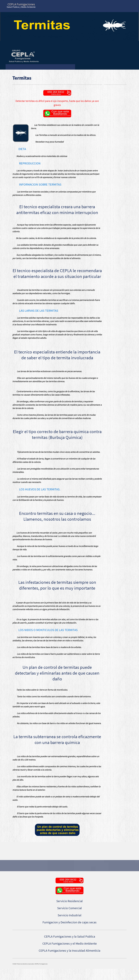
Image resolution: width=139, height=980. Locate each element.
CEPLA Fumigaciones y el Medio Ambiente (70, 943)
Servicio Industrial (69, 915)
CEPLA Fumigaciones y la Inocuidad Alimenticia (69, 951)
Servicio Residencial (69, 901)
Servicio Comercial (69, 908)
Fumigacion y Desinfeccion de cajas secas (69, 922)
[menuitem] (97, 6)
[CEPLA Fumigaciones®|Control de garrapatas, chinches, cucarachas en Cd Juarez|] (22, 6)
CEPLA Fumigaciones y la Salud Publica (70, 936)
